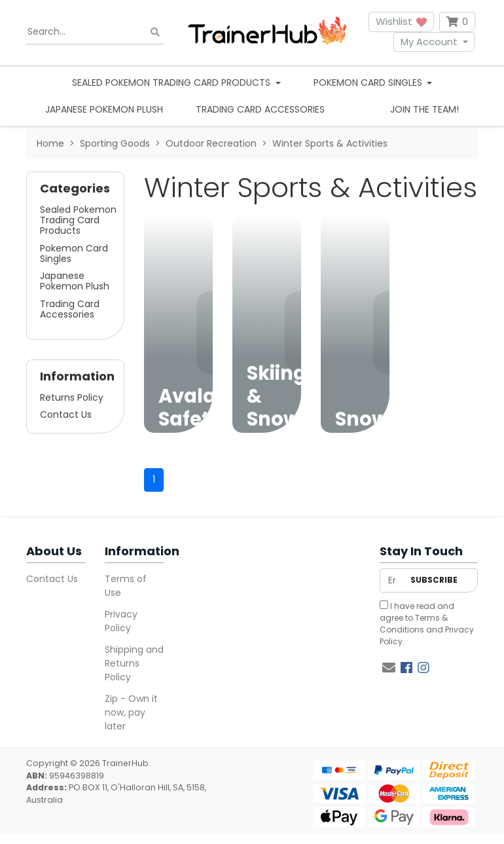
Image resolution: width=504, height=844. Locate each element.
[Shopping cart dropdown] (457, 22)
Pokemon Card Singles (74, 253)
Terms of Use (126, 586)
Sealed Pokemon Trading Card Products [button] (172, 83)
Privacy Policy (121, 621)
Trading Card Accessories (260, 109)
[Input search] (95, 32)
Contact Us (66, 414)
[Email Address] (392, 580)
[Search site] (155, 32)
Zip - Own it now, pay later (131, 712)
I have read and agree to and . (427, 624)
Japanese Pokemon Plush (104, 109)
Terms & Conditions (414, 624)
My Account (429, 42)
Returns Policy (72, 397)
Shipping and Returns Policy (134, 663)
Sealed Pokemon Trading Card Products (78, 220)
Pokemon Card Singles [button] (369, 83)
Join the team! (424, 109)
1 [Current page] (154, 479)
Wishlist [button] (401, 21)
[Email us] (389, 668)
